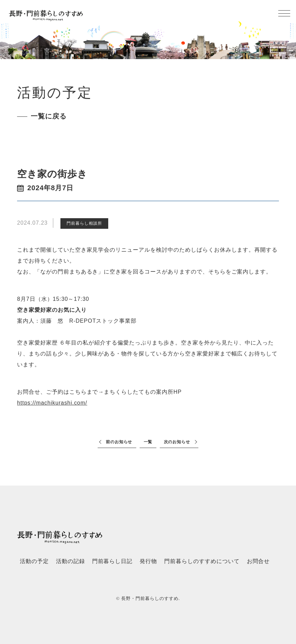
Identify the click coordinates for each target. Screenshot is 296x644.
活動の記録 (71, 561)
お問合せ (258, 561)
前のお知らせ (119, 442)
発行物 (148, 561)
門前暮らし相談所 (84, 223)
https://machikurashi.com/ (52, 403)
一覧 (148, 442)
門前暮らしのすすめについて (202, 561)
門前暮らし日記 (112, 561)
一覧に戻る (49, 116)
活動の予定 (34, 561)
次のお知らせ (177, 442)
